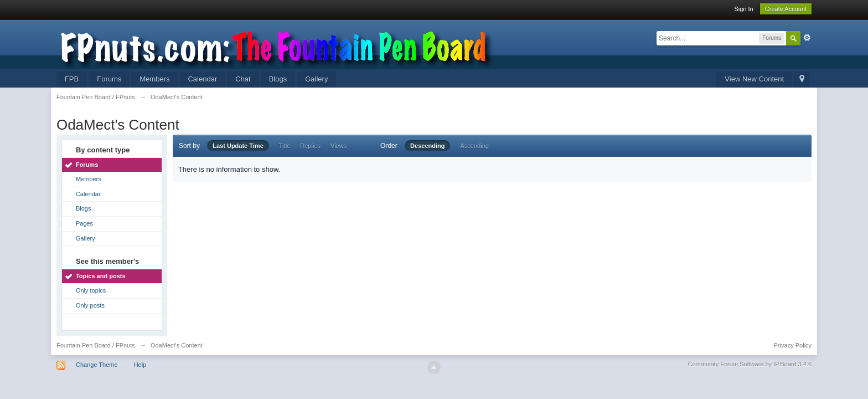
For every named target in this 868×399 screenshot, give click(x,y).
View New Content (754, 79)
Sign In (743, 9)
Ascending (475, 146)
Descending (427, 146)
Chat (243, 79)
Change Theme (97, 365)
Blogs (278, 79)
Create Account (786, 9)
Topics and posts (101, 276)
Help (140, 365)
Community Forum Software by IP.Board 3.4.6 (750, 364)
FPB (72, 79)
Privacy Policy (793, 345)
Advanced (807, 38)
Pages (84, 223)
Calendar (202, 79)
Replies (310, 146)
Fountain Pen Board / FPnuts (96, 345)
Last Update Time (238, 146)
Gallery (316, 79)
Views (339, 146)
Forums (109, 79)
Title (285, 146)
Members (154, 79)
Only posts (90, 305)
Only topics (91, 290)
